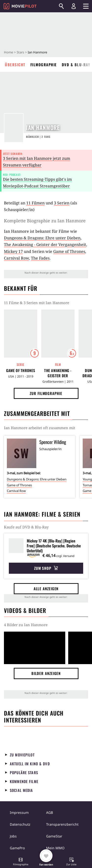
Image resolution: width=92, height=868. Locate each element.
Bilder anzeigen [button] (46, 673)
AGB (50, 812)
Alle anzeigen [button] (46, 589)
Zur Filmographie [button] (46, 393)
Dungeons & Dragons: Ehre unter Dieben (42, 238)
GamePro (17, 848)
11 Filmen (35, 203)
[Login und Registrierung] (74, 6)
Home (8, 52)
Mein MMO (55, 848)
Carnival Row (16, 258)
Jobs (13, 836)
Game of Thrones (69, 251)
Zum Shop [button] (46, 568)
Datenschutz (20, 824)
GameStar (54, 836)
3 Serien (62, 203)
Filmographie (44, 65)
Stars (20, 52)
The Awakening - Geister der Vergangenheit (45, 245)
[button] (21, 862)
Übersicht (15, 65)
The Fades (40, 258)
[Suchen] (61, 6)
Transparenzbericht (62, 824)
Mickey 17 (13, 251)
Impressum (19, 812)
